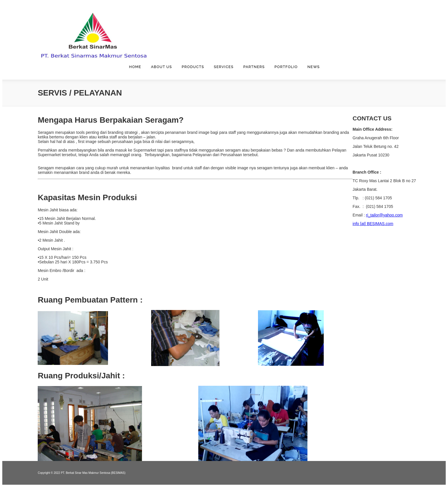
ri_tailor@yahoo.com (384, 215)
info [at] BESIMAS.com (373, 224)
